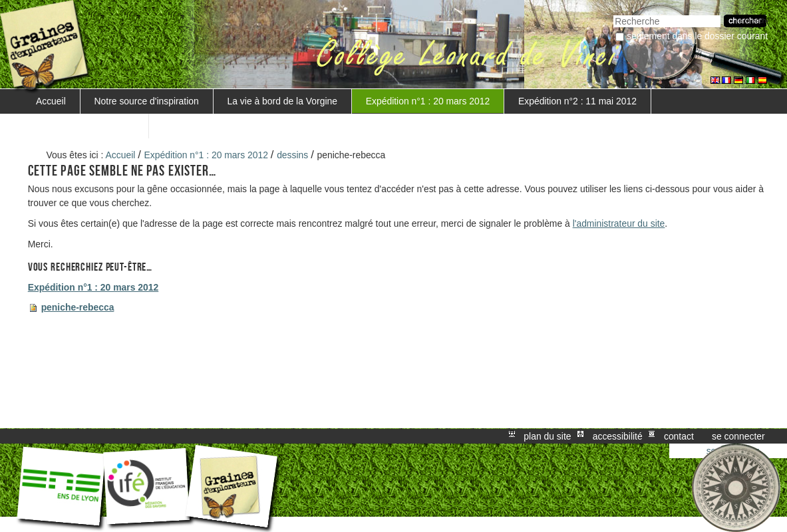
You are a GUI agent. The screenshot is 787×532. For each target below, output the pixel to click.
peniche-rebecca (78, 307)
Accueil (51, 101)
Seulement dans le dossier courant (697, 36)
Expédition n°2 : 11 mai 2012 (577, 101)
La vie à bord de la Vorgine (282, 101)
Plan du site (547, 436)
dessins (292, 155)
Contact (679, 436)
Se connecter (738, 436)
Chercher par (613, 14)
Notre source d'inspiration (147, 101)
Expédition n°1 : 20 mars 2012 (428, 101)
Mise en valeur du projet (85, 126)
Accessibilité (618, 436)
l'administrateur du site (619, 223)
